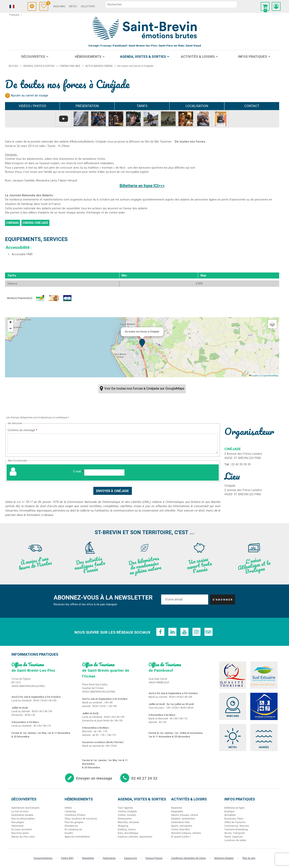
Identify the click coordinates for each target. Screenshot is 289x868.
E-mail (78, 471)
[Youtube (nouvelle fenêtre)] (184, 632)
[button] (265, 6)
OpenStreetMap (270, 376)
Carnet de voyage (48, 4)
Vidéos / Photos (32, 106)
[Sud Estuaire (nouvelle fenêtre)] (264, 675)
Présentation (87, 106)
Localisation (197, 106)
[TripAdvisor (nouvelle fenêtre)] (209, 632)
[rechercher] (172, 4)
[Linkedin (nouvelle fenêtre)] (172, 632)
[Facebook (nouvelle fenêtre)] (160, 632)
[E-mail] (104, 472)
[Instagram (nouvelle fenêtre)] (196, 632)
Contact (252, 106)
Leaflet (254, 376)
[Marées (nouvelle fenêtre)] (264, 738)
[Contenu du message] (113, 444)
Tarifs (142, 106)
